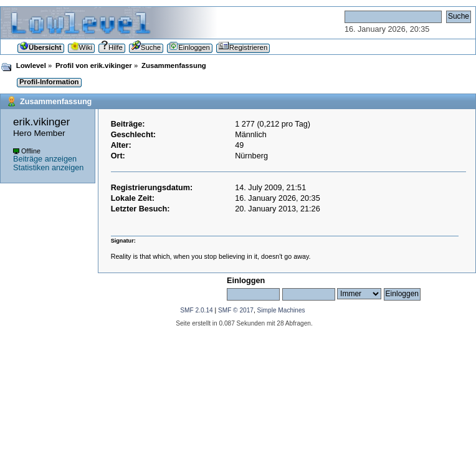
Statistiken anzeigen (48, 168)
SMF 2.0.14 (196, 310)
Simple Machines (281, 310)
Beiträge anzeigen (45, 159)
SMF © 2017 (236, 310)
